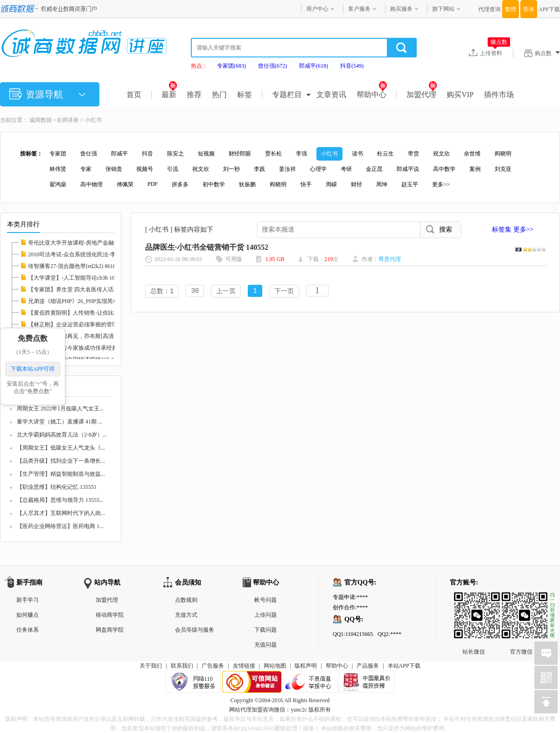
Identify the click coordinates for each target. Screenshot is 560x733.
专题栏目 (287, 95)
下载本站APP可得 (33, 369)
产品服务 (368, 666)
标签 (245, 95)
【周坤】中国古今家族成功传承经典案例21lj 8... (87, 348)
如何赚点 (28, 615)
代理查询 (490, 9)
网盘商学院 (110, 630)
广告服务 (213, 666)
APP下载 (549, 9)
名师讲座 (68, 120)
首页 (134, 95)
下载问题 (266, 630)
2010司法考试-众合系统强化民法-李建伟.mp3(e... (87, 254)
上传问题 (266, 615)
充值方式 (186, 615)
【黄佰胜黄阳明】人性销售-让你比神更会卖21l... (88, 313)
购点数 (547, 53)
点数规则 (186, 600)
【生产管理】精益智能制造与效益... (61, 474)
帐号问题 (266, 600)
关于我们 (151, 666)
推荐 (194, 95)
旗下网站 (443, 9)
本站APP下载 (404, 666)
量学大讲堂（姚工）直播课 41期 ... (59, 422)
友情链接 (244, 666)
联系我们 (182, 666)
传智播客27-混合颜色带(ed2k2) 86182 (73, 266)
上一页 (226, 292)
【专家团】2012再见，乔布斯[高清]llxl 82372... (85, 336)
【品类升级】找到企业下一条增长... (61, 461)
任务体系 (28, 630)
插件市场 (499, 95)
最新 (169, 95)
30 (195, 292)
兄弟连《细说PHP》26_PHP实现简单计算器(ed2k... (90, 301)
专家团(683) (231, 66)
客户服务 (359, 9)
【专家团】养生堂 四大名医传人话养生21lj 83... (86, 289)
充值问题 (266, 645)
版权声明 (306, 666)
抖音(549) (352, 66)
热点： (199, 66)
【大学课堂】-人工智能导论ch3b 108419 (77, 278)
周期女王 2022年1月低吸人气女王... (60, 409)
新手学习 (28, 600)
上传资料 (495, 53)
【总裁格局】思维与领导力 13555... (60, 500)
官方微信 (521, 599)
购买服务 (401, 9)
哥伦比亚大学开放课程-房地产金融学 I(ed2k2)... (86, 243)
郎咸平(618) (314, 66)
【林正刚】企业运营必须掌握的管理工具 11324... (88, 324)
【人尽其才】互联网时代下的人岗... (61, 513)
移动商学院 (110, 615)
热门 (219, 95)
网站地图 (275, 666)
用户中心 (317, 9)
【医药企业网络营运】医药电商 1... (60, 526)
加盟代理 (422, 95)
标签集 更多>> (513, 229)
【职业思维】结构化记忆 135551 (57, 487)
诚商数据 (41, 120)
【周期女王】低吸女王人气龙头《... (61, 448)
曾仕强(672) (273, 66)
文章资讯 (331, 95)
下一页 (284, 292)
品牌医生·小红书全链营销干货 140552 (207, 247)
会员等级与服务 (195, 630)
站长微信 (474, 599)
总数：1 (162, 292)
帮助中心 (372, 95)
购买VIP (460, 95)
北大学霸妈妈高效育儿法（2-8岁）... (62, 435)
